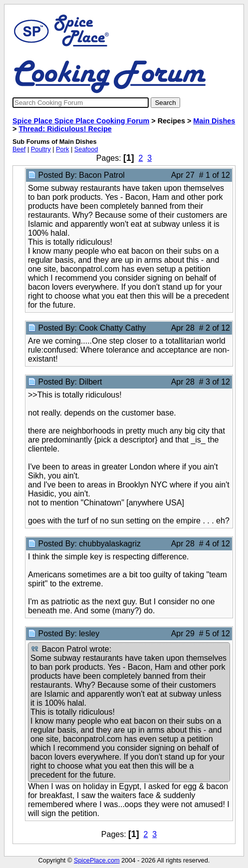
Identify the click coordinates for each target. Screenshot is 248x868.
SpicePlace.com (97, 860)
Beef (19, 149)
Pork (62, 149)
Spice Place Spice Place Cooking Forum (81, 121)
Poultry (41, 149)
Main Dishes (214, 121)
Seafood (86, 149)
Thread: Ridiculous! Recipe (65, 129)
